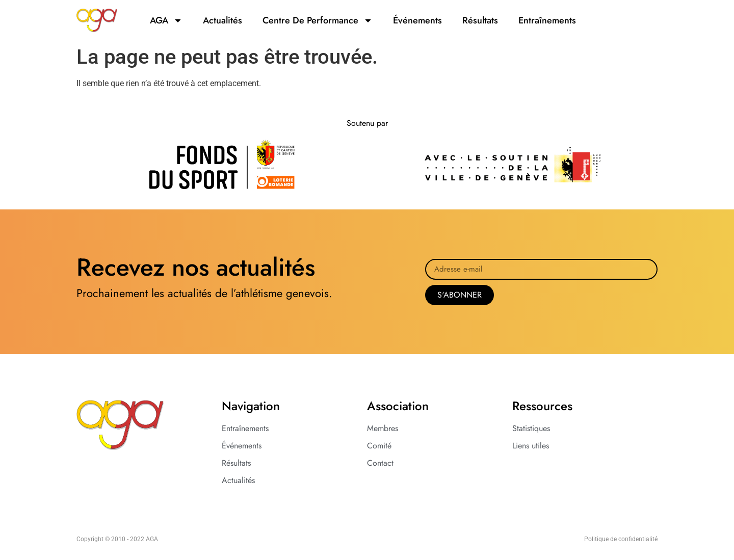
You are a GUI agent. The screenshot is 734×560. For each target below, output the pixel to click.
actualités (222, 20)
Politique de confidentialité (621, 539)
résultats (480, 20)
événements (417, 20)
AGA (166, 20)
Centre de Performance (318, 20)
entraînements (547, 20)
